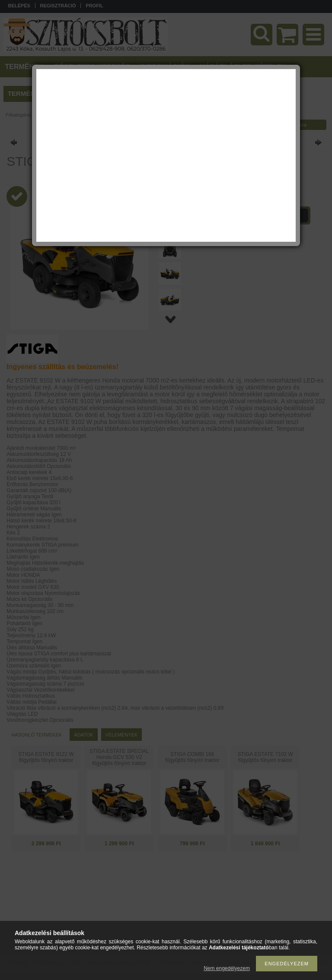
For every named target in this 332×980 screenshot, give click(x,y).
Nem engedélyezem (227, 968)
